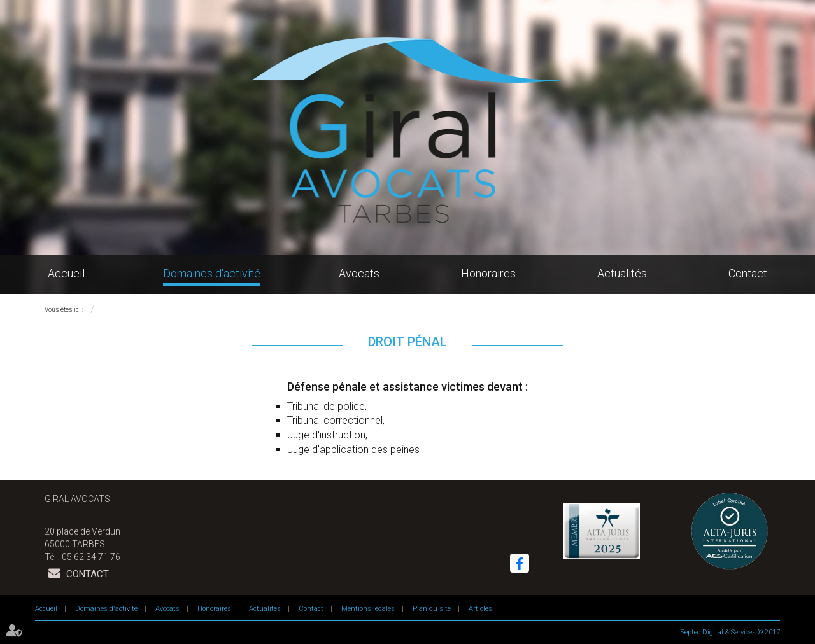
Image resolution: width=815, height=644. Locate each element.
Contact (748, 273)
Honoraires (488, 273)
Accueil (66, 273)
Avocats (359, 273)
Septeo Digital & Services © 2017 (730, 632)
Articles (480, 609)
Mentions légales (368, 609)
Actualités (622, 273)
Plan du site (432, 609)
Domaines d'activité (212, 273)
